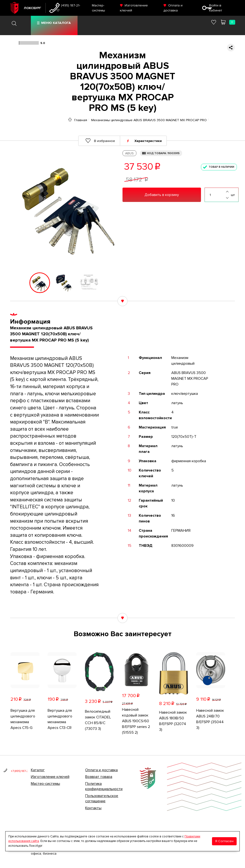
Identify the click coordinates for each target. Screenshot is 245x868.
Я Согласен (224, 841)
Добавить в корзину (162, 195)
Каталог (38, 770)
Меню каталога (56, 23)
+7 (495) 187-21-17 (68, 8)
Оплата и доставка (101, 770)
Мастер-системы (45, 784)
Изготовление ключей (50, 777)
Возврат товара (99, 777)
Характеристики (148, 141)
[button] (13, 283)
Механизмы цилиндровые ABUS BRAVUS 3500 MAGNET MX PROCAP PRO (149, 120)
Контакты (93, 808)
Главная (81, 120)
